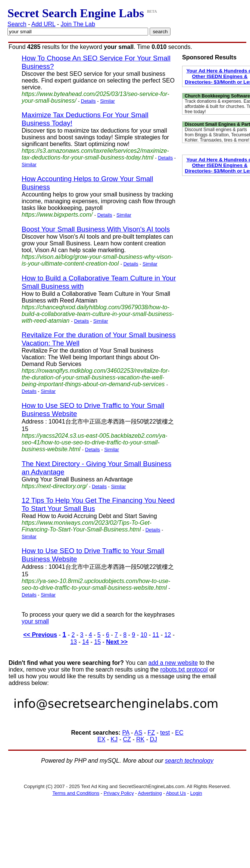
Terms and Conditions (76, 793)
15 (97, 642)
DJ (153, 739)
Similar (107, 101)
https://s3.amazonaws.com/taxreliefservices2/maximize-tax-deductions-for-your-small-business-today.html (95, 154)
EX (101, 739)
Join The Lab (78, 24)
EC (179, 733)
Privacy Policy (119, 793)
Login (196, 793)
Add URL (43, 24)
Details (88, 101)
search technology (189, 761)
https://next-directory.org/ (54, 486)
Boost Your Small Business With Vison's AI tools (96, 229)
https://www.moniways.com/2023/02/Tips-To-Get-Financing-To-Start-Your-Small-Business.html (87, 526)
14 (85, 642)
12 (168, 635)
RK (140, 739)
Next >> (117, 642)
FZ (151, 733)
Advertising (150, 793)
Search (17, 24)
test (165, 733)
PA (126, 733)
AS (138, 733)
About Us (176, 793)
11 (156, 635)
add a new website (173, 663)
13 (74, 642)
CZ (127, 739)
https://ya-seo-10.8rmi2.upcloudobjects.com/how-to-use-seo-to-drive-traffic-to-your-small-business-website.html (96, 584)
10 (144, 635)
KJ (114, 739)
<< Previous (40, 635)
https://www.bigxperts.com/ (57, 215)
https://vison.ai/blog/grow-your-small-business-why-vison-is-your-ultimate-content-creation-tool (97, 260)
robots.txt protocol (184, 669)
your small (35, 621)
